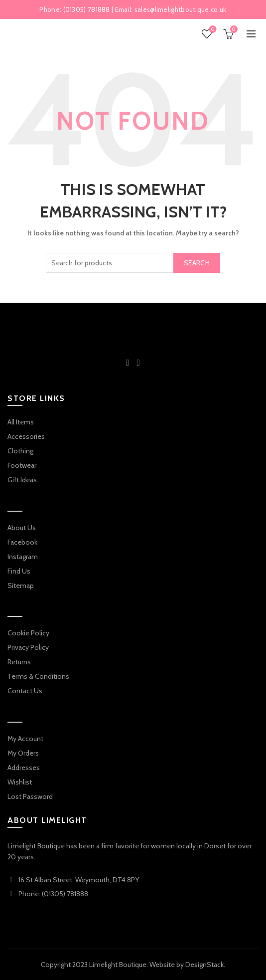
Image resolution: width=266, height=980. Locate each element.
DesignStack (204, 965)
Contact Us (25, 691)
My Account (25, 739)
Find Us (19, 571)
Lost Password (30, 796)
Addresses (24, 768)
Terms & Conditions (38, 676)
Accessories (26, 436)
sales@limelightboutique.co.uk (181, 9)
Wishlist (212, 30)
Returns (19, 662)
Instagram (23, 557)
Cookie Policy (28, 633)
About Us (22, 528)
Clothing (20, 451)
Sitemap (21, 586)
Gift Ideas (22, 480)
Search (197, 263)
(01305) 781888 (87, 9)
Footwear (22, 465)
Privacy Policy (28, 647)
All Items (21, 422)
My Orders (23, 753)
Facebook (22, 542)
